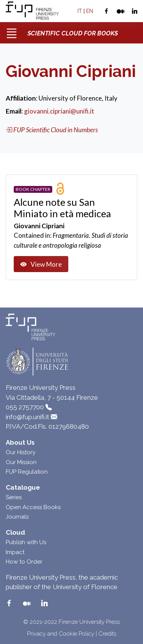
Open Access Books (33, 507)
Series (14, 497)
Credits (107, 634)
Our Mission (21, 462)
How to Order (24, 562)
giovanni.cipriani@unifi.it (59, 111)
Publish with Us (26, 542)
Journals (17, 517)
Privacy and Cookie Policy (61, 634)
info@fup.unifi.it (27, 417)
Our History (21, 452)
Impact (15, 552)
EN (90, 11)
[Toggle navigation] (11, 30)
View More (41, 264)
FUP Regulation (27, 472)
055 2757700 (25, 407)
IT (80, 11)
